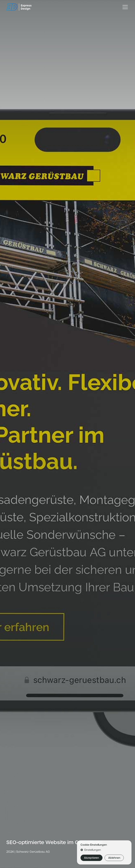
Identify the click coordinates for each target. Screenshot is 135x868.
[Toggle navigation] (125, 7)
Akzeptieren (91, 858)
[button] (104, 850)
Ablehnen (114, 858)
